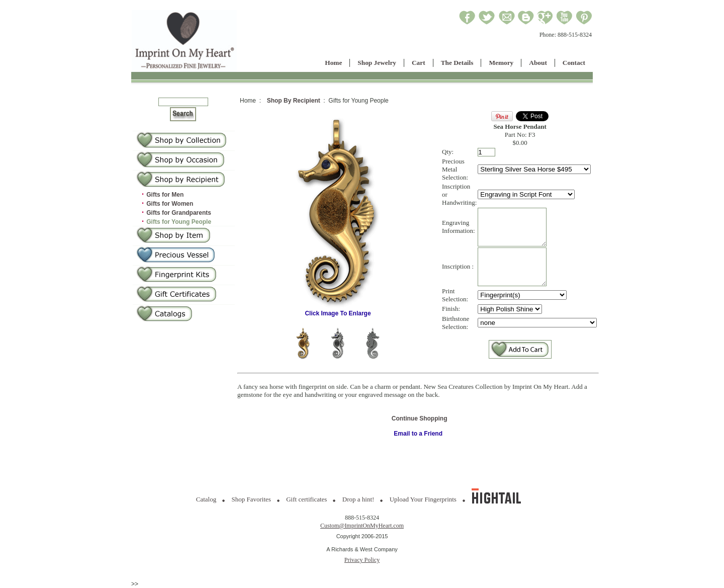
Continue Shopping (420, 428)
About (538, 63)
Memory (501, 63)
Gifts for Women (170, 204)
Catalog (206, 499)
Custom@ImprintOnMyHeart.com (362, 526)
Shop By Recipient (294, 101)
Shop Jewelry (377, 63)
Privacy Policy (362, 560)
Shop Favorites (251, 499)
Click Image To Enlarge (338, 316)
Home (333, 63)
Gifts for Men (165, 195)
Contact (574, 63)
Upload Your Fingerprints (423, 499)
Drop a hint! (358, 499)
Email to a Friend (418, 443)
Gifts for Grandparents (179, 213)
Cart (419, 63)
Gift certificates (306, 499)
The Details (457, 63)
